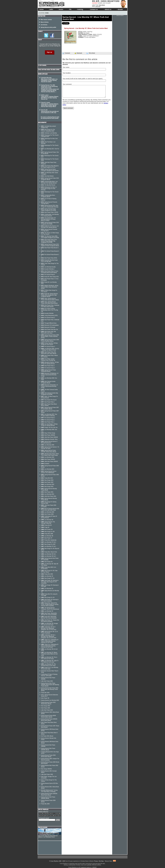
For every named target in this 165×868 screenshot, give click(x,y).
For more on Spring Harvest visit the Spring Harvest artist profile (50, 118)
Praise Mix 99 (46, 525)
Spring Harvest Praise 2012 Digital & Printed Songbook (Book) (50, 245)
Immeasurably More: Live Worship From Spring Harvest (49, 182)
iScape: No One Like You (49, 427)
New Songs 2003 (46, 706)
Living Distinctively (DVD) (49, 315)
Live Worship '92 (47, 611)
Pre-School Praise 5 (48, 318)
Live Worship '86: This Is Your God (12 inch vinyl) (49, 658)
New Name (102, 5)
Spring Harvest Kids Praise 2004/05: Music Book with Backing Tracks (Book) (50, 685)
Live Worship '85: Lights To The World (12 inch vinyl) (50, 661)
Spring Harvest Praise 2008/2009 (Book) (49, 371)
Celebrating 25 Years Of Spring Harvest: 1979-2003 (49, 675)
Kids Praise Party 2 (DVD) (50, 212)
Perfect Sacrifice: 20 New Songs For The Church (49, 344)
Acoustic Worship (47, 313)
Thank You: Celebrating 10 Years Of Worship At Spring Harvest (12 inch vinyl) (50, 641)
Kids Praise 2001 (47, 492)
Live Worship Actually (48, 267)
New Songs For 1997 (48, 544)
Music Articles (45, 22)
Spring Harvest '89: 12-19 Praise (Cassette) (49, 632)
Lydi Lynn (98, 6)
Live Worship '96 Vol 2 (49, 556)
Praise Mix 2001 (45, 693)
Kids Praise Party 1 (48, 422)
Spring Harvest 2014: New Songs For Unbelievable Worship (50, 206)
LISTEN (95, 3)
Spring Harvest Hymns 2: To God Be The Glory (50, 448)
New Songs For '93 (48, 597)
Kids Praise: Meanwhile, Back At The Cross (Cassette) (49, 614)
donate (120, 9)
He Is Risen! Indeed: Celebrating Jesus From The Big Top (50, 310)
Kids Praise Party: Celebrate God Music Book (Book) (50, 306)
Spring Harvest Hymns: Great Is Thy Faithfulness (49, 472)
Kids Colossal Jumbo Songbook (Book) (48, 382)
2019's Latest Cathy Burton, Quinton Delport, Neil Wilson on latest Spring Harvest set (50, 97)
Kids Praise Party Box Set (50, 329)
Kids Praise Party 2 (48, 402)
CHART (108, 3)
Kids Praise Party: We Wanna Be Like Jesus (49, 332)
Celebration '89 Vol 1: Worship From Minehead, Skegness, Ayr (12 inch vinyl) (49, 636)
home (41, 9)
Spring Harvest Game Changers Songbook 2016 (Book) (50, 170)
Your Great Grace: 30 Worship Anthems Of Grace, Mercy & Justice (48, 219)
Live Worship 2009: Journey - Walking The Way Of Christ (50, 349)
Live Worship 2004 (48, 457)
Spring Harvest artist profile (48, 27)
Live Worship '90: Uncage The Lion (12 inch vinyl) (50, 624)
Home (47, 13)
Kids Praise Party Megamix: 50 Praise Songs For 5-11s (50, 167)
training (80, 9)
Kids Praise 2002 (47, 482)
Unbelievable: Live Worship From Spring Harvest (50, 215)
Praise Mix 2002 (47, 478)
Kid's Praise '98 (47, 529)
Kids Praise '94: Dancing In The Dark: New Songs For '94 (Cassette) (50, 582)
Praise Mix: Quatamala (49, 540)
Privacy (96, 861)
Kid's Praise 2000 (47, 514)
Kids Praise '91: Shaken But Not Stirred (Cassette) (50, 621)
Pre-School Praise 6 (48, 275)
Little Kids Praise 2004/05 (50, 461)
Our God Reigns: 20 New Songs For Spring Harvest (49, 425)
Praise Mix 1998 (47, 534)
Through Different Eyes (49, 323)
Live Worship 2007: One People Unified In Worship (49, 415)
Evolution (45, 464)
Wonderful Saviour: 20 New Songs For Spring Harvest (50, 363)
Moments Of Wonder (48, 327)
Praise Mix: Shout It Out (49, 552)
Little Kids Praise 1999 (47, 774)
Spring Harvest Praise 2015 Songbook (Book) (50, 179)
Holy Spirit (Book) (47, 176)
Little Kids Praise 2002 (47, 681)
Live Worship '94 (47, 576)
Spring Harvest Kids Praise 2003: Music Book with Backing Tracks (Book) (50, 689)
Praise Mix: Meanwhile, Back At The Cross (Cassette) (49, 617)
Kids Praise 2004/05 (48, 459)
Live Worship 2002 (48, 484)
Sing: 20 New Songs (48, 433)
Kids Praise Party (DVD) (49, 258)
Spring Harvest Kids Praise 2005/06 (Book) (48, 749)
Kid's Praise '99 (45, 698)
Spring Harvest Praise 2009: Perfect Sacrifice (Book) (50, 340)
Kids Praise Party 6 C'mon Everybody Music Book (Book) (50, 272)
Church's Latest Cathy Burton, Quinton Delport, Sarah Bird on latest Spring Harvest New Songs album (50, 105)
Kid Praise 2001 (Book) (47, 736)
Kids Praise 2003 (46, 708)
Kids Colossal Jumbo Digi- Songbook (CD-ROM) (50, 394)
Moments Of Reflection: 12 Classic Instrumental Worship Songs (50, 375)
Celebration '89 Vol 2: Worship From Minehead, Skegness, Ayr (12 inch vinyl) (49, 628)
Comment (66, 53)
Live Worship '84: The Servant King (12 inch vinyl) (48, 665)
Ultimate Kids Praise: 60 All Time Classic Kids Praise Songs (50, 455)
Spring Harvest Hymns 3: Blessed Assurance (49, 442)
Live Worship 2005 (48, 445)
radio (50, 9)
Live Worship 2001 (48, 494)
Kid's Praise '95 (47, 562)
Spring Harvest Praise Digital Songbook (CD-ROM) (49, 210)
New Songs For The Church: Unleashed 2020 (48, 130)
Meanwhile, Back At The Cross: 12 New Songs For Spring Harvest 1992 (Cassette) (50, 604)
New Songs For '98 (48, 532)
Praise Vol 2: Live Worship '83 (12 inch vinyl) (50, 668)
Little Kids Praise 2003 (47, 710)
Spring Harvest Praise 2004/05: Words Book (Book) (49, 451)
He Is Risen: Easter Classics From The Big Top (48, 360)
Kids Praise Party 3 (48, 366)
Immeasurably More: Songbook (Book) (48, 196)
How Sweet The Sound (49, 400)
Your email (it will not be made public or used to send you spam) (83, 79)
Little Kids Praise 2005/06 (50, 437)
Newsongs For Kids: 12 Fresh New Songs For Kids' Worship (49, 188)
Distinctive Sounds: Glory (49, 439)
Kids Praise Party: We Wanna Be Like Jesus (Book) (49, 353)
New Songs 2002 (47, 480)
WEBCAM (101, 3)
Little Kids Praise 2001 (49, 496)
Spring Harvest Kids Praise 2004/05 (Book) (48, 798)
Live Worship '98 (47, 536)
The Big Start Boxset (48, 185)
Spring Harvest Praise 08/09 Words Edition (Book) (49, 716)
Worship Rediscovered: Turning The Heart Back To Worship (49, 791)
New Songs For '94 (48, 578)
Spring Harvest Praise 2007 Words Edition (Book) (50, 408)
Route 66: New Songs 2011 (50, 277)
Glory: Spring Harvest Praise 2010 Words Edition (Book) (50, 299)
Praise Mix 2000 (45, 804)
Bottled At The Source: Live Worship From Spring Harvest (50, 227)
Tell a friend (91, 53)
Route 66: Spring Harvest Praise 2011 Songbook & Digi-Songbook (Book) (49, 295)
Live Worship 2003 (48, 469)
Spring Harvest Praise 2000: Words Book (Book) (49, 756)
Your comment (67, 84)
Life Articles (44, 25)
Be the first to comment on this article (80, 59)
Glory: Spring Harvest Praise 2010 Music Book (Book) (49, 303)
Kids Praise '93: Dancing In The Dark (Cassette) (50, 600)
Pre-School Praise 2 (48, 418)
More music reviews (46, 20)
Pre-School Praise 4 (48, 347)
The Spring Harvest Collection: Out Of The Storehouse (50, 608)
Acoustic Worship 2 (48, 269)
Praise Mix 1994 (47, 574)
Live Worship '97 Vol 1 (49, 546)
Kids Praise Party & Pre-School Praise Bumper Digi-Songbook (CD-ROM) (49, 241)
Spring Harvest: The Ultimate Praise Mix (48, 523)
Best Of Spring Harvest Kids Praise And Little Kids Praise (50, 509)
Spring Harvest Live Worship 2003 (50, 700)
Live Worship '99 (47, 520)
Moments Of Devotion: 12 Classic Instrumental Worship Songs (50, 386)
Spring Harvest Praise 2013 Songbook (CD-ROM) (50, 223)
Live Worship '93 (47, 589)
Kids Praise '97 (47, 538)
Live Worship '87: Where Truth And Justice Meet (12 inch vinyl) (49, 654)
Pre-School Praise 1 (48, 420)
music (60, 9)
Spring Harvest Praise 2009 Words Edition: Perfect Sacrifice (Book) (50, 336)
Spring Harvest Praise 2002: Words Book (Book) (49, 703)
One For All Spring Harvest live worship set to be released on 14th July (50, 111)
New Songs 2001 (47, 487)
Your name (66, 67)
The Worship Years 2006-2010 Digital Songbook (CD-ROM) (50, 237)
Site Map (101, 861)
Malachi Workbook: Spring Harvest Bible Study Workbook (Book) (50, 287)
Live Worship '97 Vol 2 (49, 542)
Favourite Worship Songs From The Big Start (49, 261)
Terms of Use (108, 861)
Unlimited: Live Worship (49, 133)
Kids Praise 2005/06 (48, 435)
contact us (93, 9)
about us (107, 9)
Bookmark (78, 53)
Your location (67, 73)
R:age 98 (45, 527)
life (70, 9)
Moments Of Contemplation (50, 325)
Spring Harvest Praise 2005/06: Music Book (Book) (49, 720)
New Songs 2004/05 (46, 769)
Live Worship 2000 (48, 512)
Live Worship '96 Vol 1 (49, 554)
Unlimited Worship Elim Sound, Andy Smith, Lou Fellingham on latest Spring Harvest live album (49, 80)
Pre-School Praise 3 (48, 368)
